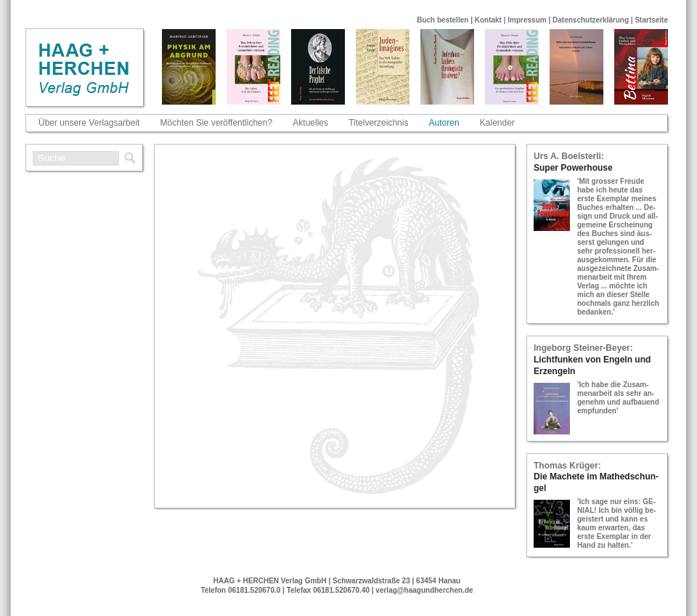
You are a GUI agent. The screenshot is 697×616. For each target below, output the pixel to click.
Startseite (651, 20)
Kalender (497, 123)
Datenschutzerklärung (591, 20)
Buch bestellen (443, 20)
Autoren (444, 123)
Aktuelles (310, 123)
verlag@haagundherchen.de (424, 590)
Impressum (527, 20)
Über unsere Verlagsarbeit (89, 123)
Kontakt (488, 20)
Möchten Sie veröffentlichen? (217, 123)
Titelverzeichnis (378, 123)
